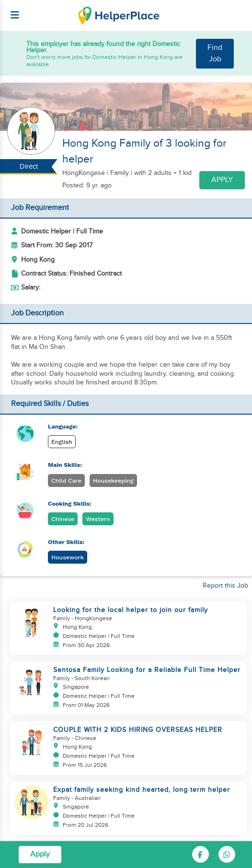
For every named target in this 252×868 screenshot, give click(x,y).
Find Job (215, 53)
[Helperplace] (10, 10)
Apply (222, 180)
